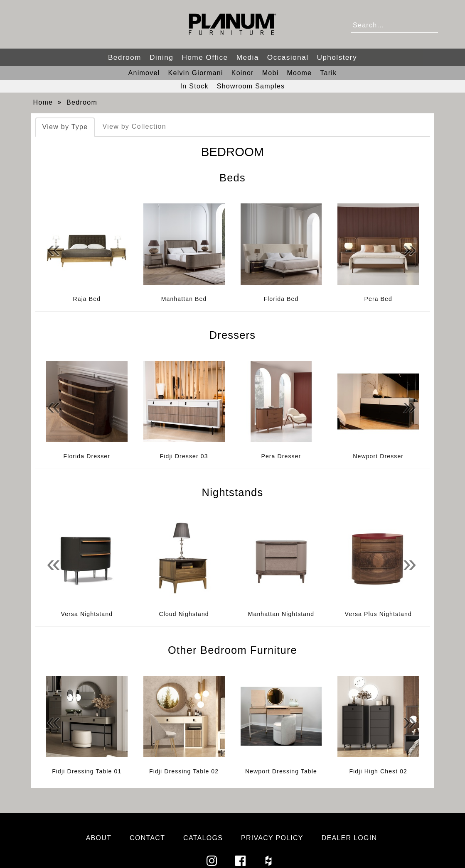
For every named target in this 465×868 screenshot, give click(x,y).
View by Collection (134, 126)
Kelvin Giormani (196, 73)
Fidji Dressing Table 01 (87, 771)
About (99, 838)
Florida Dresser (87, 456)
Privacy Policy (272, 838)
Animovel (144, 73)
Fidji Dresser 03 (184, 456)
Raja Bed (87, 299)
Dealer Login (349, 838)
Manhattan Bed (184, 299)
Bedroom (125, 57)
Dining (161, 57)
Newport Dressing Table (281, 771)
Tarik (328, 73)
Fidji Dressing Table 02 (184, 771)
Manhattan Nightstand (281, 614)
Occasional (288, 57)
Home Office (205, 57)
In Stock (194, 86)
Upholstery (337, 57)
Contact (147, 838)
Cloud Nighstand (184, 614)
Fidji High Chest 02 (378, 771)
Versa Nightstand (87, 614)
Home (43, 102)
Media (248, 57)
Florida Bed (281, 299)
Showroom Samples (251, 86)
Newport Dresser (378, 456)
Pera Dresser (281, 456)
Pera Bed (378, 299)
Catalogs (203, 838)
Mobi (271, 73)
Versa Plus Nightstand (378, 614)
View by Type (65, 127)
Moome (299, 73)
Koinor (243, 73)
